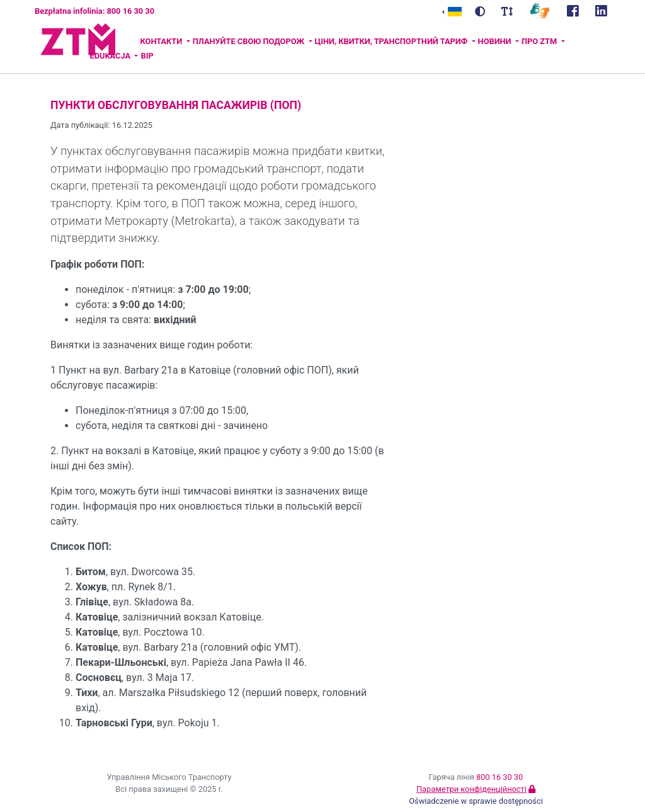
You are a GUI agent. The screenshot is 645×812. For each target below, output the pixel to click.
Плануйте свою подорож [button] (250, 41)
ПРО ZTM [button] (540, 41)
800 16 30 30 (499, 777)
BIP (147, 56)
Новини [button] (496, 41)
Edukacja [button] (111, 56)
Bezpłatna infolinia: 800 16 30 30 (94, 11)
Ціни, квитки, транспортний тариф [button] (392, 41)
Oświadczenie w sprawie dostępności (476, 801)
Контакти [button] (162, 41)
